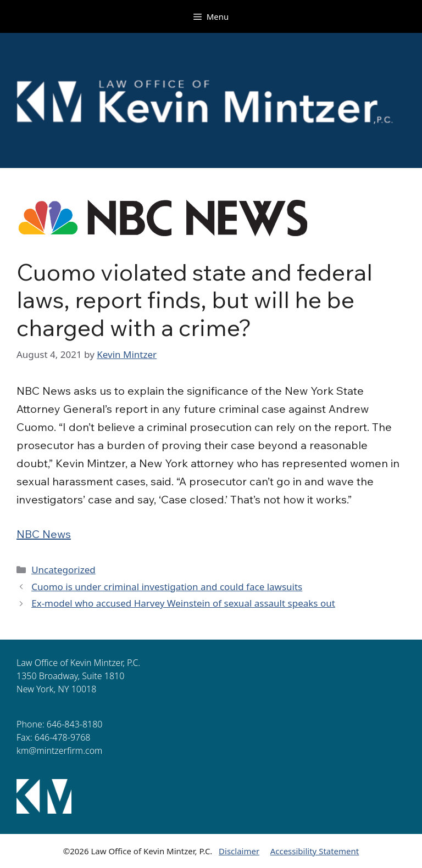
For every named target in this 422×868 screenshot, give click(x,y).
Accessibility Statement (315, 851)
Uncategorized (63, 570)
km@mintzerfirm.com (59, 751)
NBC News (44, 534)
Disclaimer (239, 851)
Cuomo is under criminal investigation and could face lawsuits (167, 587)
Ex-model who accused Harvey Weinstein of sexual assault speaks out (183, 603)
